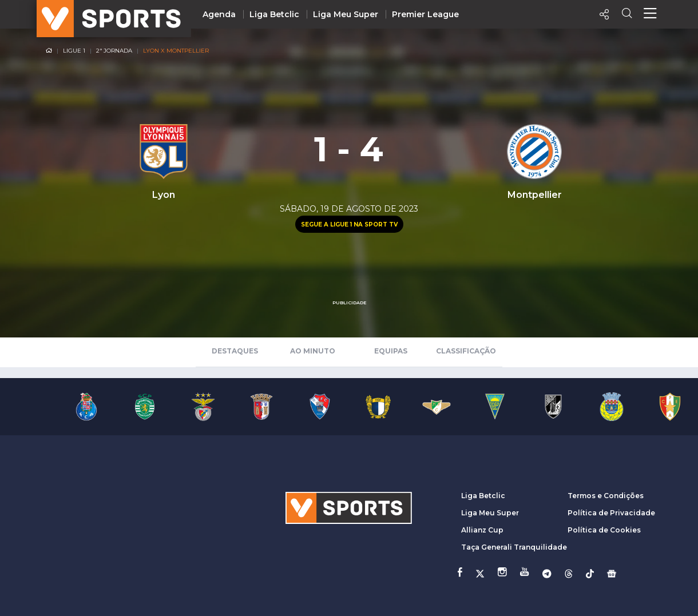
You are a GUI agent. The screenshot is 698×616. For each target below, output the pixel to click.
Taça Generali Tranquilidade (514, 547)
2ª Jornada (114, 51)
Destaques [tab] (235, 351)
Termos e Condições (606, 496)
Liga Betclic (274, 14)
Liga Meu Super (346, 14)
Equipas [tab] (391, 351)
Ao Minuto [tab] (313, 351)
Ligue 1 (74, 51)
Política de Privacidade (611, 513)
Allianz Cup (482, 530)
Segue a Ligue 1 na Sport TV (349, 224)
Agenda (219, 14)
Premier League (425, 14)
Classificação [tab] (466, 351)
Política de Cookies (604, 530)
